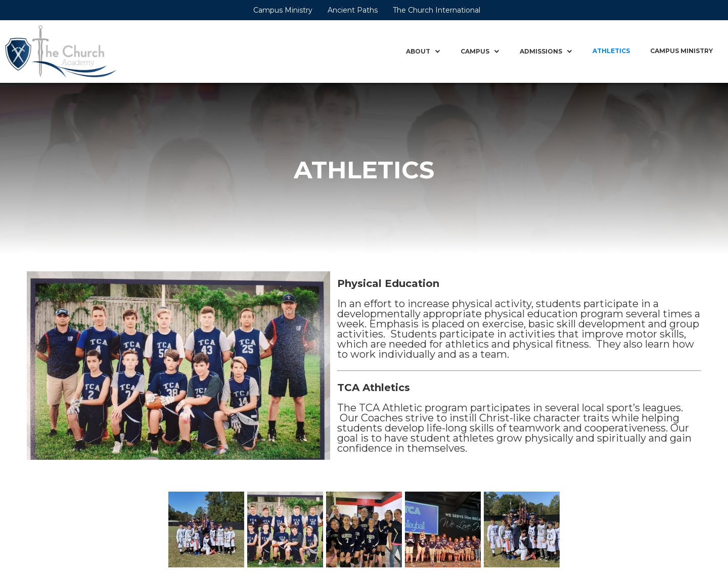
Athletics (611, 51)
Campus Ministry (283, 10)
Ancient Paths (353, 10)
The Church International (437, 10)
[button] (423, 52)
